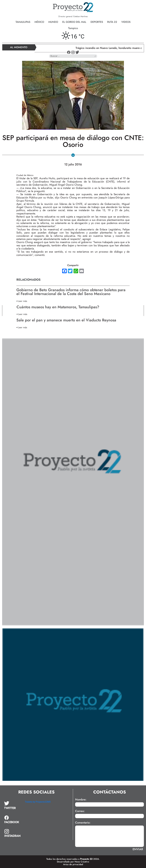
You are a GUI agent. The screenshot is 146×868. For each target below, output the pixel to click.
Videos (126, 22)
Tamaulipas (23, 22)
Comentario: (83, 823)
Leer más (22, 301)
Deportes (97, 22)
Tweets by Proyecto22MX (38, 802)
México (39, 22)
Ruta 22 (112, 22)
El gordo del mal (74, 22)
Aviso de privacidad (73, 864)
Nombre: (81, 800)
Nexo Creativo (82, 862)
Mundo (53, 22)
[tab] (12, 805)
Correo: (80, 811)
